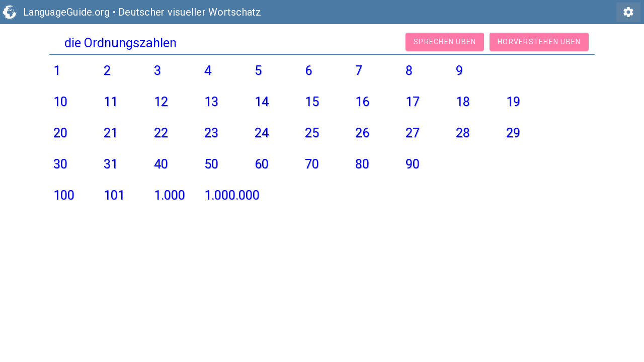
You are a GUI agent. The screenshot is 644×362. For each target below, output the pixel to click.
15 (312, 102)
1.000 (170, 195)
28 (463, 133)
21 (111, 133)
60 (262, 164)
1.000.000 (232, 195)
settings (628, 12)
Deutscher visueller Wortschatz (190, 12)
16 (362, 102)
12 (161, 102)
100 (64, 195)
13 (211, 102)
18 (463, 102)
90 (413, 164)
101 (114, 195)
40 (161, 164)
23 (211, 133)
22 (161, 133)
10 (60, 102)
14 (262, 102)
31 (111, 164)
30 (60, 164)
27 (413, 133)
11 (111, 102)
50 (211, 164)
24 (262, 133)
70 (312, 164)
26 (362, 133)
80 (362, 164)
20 (60, 133)
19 (513, 102)
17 (413, 102)
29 (513, 133)
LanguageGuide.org (66, 12)
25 (312, 133)
